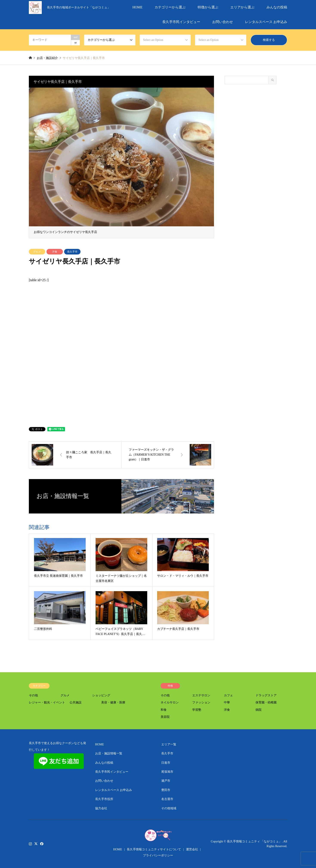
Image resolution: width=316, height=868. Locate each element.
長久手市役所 (104, 799)
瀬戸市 (166, 781)
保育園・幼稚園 (266, 702)
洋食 (55, 252)
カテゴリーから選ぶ (170, 7)
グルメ (37, 252)
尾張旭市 (167, 772)
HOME (137, 7)
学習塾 (197, 710)
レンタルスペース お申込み (266, 22)
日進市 (166, 763)
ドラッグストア (266, 695)
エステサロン (201, 695)
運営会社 (192, 849)
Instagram (30, 843)
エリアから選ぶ (242, 7)
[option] (121, 163)
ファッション (201, 702)
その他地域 (169, 808)
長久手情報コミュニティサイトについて (154, 849)
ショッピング (101, 695)
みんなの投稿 (277, 7)
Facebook (41, 843)
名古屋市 (167, 799)
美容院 (165, 717)
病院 (259, 710)
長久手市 (72, 252)
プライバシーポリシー (158, 855)
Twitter (36, 843)
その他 (33, 695)
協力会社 (101, 808)
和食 (164, 710)
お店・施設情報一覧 (109, 753)
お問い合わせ (223, 22)
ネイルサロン (170, 702)
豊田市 (166, 790)
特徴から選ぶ (208, 7)
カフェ (228, 695)
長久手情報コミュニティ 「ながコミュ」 (254, 841)
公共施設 (76, 702)
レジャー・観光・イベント (47, 702)
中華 (227, 702)
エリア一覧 (169, 744)
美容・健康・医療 (113, 702)
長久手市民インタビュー (181, 22)
